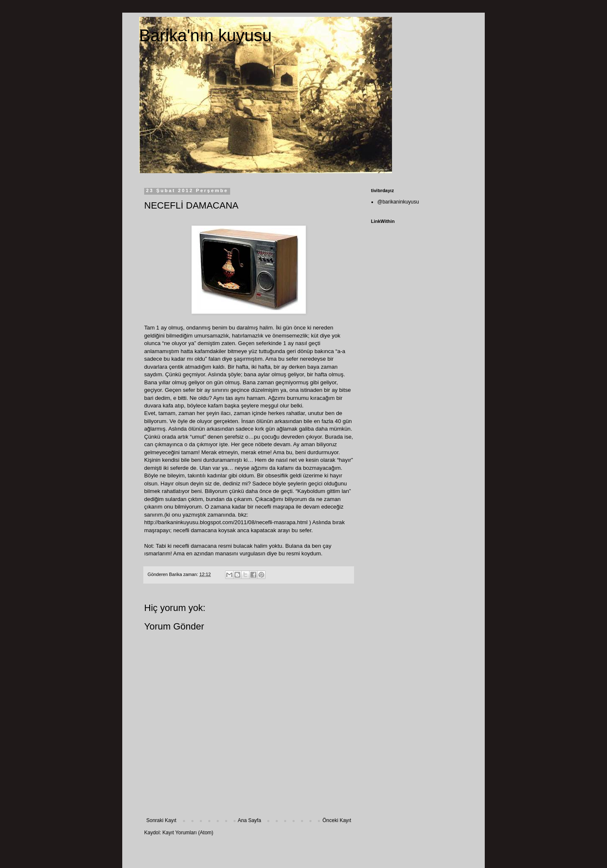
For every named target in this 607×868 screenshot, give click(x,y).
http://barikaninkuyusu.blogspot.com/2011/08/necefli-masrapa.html (226, 522)
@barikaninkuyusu (398, 202)
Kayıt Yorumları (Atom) (188, 833)
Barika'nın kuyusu (205, 35)
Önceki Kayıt (337, 820)
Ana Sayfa (249, 820)
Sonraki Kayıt (161, 820)
